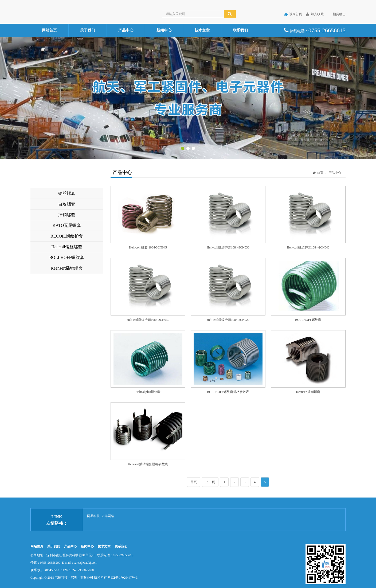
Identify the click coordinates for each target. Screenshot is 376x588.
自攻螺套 (67, 204)
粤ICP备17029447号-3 (123, 578)
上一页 (210, 482)
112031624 (68, 570)
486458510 (52, 570)
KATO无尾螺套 (67, 225)
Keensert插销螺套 (67, 268)
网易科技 (93, 516)
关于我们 (88, 30)
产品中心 (126, 30)
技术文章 (202, 30)
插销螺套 (67, 215)
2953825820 (86, 570)
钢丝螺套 (67, 193)
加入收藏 (315, 14)
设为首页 (293, 14)
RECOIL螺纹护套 (67, 236)
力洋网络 (108, 516)
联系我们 (240, 30)
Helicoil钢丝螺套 (67, 247)
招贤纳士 (336, 14)
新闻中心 (164, 30)
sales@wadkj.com (86, 563)
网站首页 (49, 30)
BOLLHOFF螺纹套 (67, 257)
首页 (318, 173)
